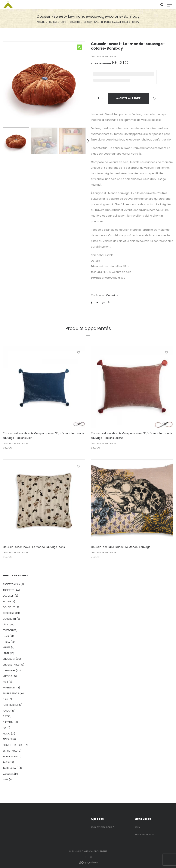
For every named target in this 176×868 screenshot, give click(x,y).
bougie (7, 602)
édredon (8, 630)
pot (5, 728)
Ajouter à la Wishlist (155, 98)
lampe (6, 653)
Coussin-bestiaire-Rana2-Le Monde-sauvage (121, 547)
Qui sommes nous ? (102, 827)
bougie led (9, 607)
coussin (124, 230)
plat (5, 716)
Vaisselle (8, 774)
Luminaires (9, 670)
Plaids (6, 711)
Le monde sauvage (103, 56)
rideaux (7, 739)
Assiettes (9, 590)
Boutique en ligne (57, 22)
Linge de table (11, 665)
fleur (6, 636)
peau (5, 699)
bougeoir (9, 596)
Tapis (6, 762)
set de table (10, 751)
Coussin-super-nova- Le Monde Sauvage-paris (34, 547)
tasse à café (10, 768)
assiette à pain (11, 584)
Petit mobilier (11, 705)
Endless (137, 114)
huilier (7, 647)
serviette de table (13, 745)
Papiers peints (11, 693)
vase (6, 779)
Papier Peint (9, 688)
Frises (6, 642)
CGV (137, 827)
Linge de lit (9, 659)
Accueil (41, 22)
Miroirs (7, 676)
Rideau (7, 734)
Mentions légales (145, 834)
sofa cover (10, 757)
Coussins (75, 22)
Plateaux (8, 722)
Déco (6, 624)
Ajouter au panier (128, 98)
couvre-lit (9, 619)
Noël (5, 682)
